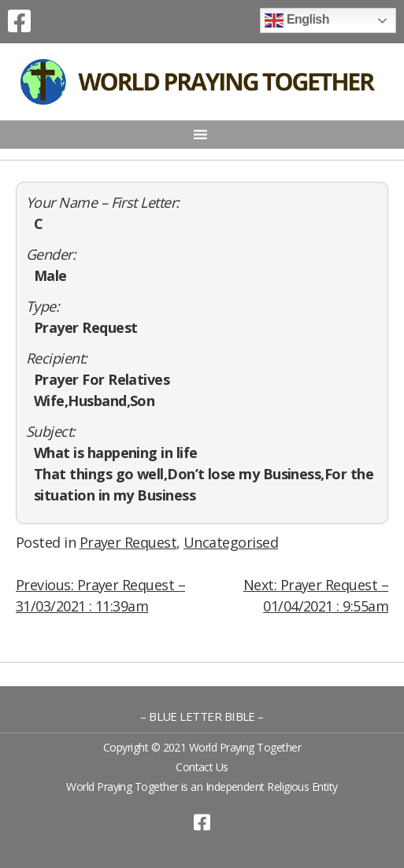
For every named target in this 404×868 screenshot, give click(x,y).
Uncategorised (231, 542)
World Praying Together (245, 747)
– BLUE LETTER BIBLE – (202, 716)
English (297, 20)
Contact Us (202, 767)
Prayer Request (128, 542)
